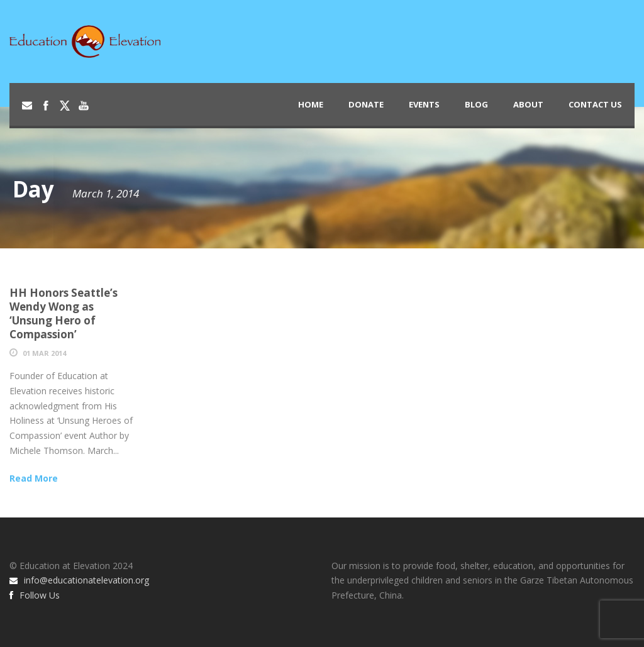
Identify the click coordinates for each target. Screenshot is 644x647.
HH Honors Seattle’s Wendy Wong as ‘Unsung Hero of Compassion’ (64, 313)
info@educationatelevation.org (79, 580)
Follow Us (35, 595)
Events (424, 104)
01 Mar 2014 (44, 353)
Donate (366, 104)
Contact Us (595, 104)
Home (311, 104)
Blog (476, 104)
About (528, 104)
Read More (34, 478)
